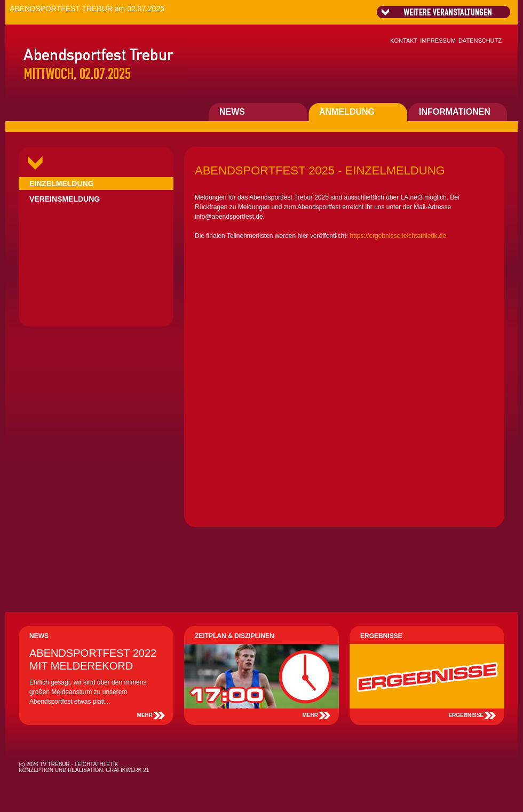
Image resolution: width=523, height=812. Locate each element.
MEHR (145, 715)
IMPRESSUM (438, 41)
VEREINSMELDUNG (65, 199)
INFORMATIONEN (455, 112)
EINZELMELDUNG (62, 184)
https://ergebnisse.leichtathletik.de (398, 236)
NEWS (232, 112)
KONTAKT (404, 41)
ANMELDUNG (347, 112)
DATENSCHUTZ (480, 41)
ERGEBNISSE (466, 715)
